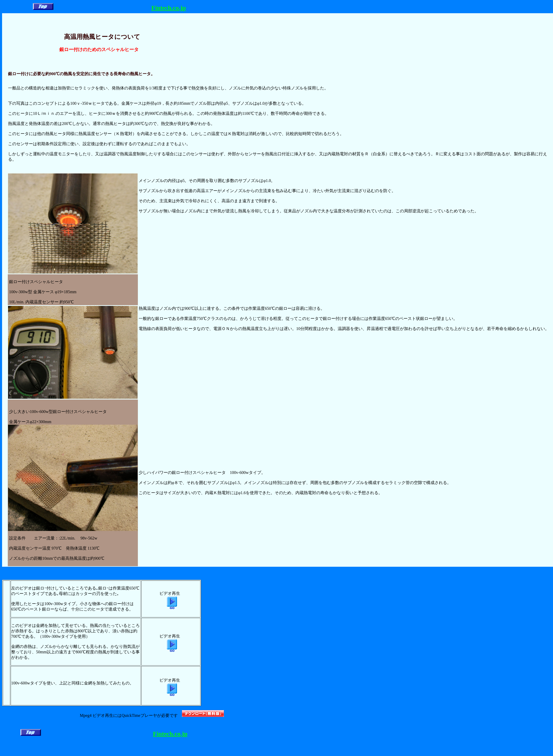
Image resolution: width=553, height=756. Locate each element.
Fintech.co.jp (169, 8)
